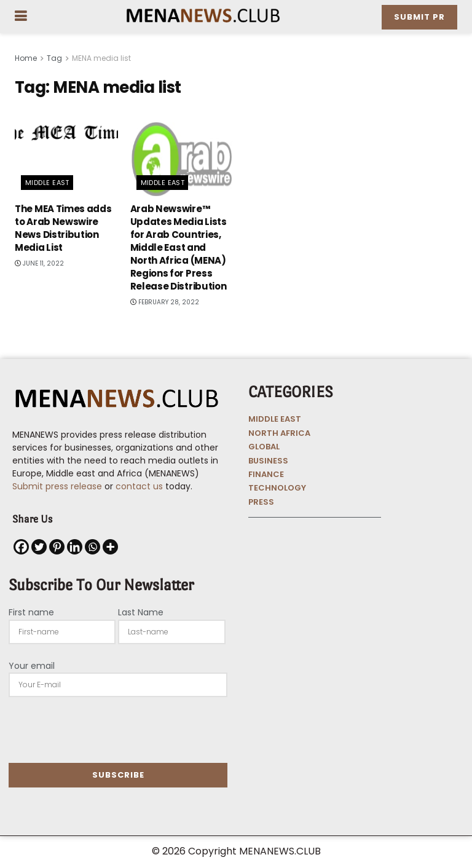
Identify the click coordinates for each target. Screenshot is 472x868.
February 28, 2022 (165, 302)
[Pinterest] (57, 547)
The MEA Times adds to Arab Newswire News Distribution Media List (63, 228)
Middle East (47, 183)
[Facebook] (21, 547)
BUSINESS (268, 461)
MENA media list (101, 58)
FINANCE (266, 474)
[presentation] (102, 730)
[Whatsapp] (92, 547)
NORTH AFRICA (279, 433)
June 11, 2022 (39, 263)
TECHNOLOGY (277, 488)
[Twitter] (39, 547)
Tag (54, 58)
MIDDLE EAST (275, 419)
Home (26, 58)
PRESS (261, 502)
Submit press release (57, 486)
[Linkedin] (75, 547)
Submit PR (419, 17)
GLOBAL (264, 447)
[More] (110, 547)
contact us (139, 486)
